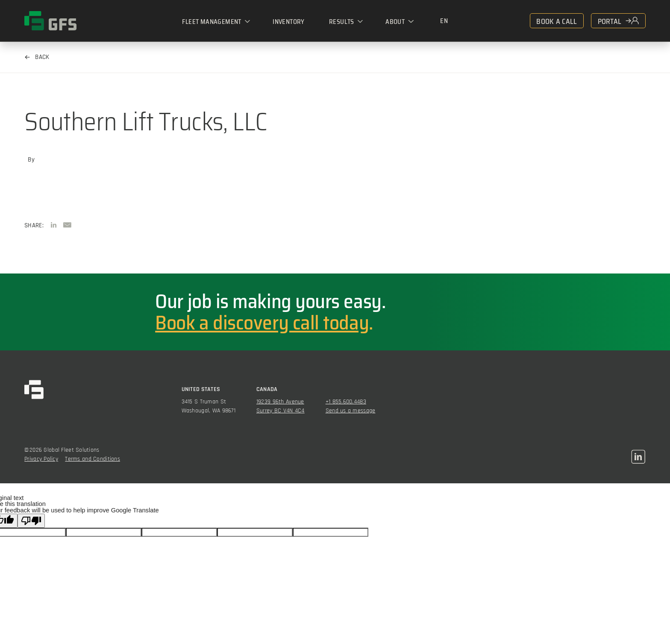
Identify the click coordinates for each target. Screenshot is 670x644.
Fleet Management (212, 22)
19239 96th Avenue (280, 402)
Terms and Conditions (93, 459)
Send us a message (351, 411)
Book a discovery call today (262, 323)
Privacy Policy (41, 459)
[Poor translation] (31, 521)
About (395, 22)
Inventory (289, 22)
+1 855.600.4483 (346, 402)
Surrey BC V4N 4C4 (281, 411)
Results (342, 22)
